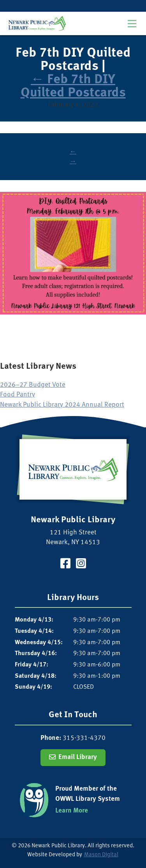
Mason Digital (101, 855)
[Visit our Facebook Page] (65, 565)
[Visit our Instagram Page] (81, 565)
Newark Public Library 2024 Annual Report (62, 405)
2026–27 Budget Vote (33, 385)
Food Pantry (18, 395)
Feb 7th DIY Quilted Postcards (73, 87)
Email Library (78, 757)
